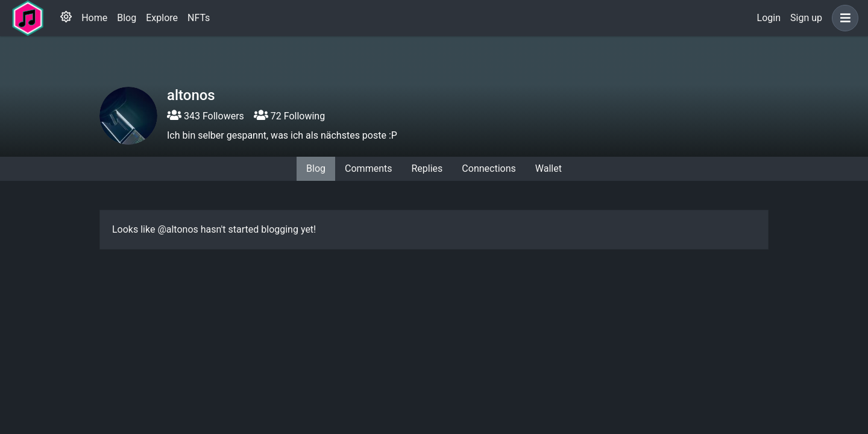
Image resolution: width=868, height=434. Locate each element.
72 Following (289, 116)
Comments (368, 168)
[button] (843, 18)
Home (94, 18)
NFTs (199, 18)
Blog (127, 18)
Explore (162, 18)
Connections (489, 168)
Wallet (549, 168)
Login (769, 18)
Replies (427, 168)
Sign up (806, 18)
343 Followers (206, 116)
